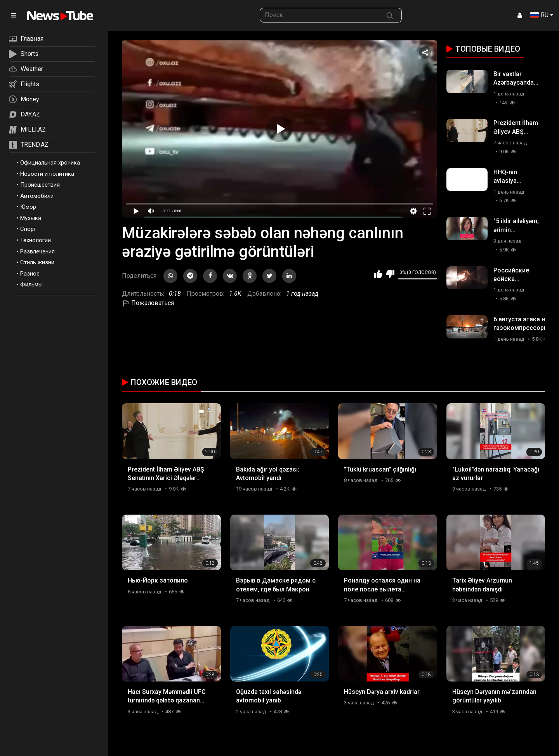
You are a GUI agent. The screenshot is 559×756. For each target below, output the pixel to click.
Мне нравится (378, 274)
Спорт (28, 229)
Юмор (28, 207)
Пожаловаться (148, 303)
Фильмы (31, 284)
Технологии (36, 240)
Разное (30, 274)
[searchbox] (319, 15)
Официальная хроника (50, 163)
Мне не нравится (390, 274)
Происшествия (40, 185)
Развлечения (37, 251)
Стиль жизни (37, 262)
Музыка (31, 218)
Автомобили (37, 196)
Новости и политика (47, 174)
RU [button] (539, 15)
